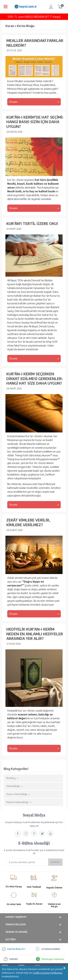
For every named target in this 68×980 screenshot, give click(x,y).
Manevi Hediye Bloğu (17, 802)
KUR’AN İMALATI (16, 949)
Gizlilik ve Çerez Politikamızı (48, 973)
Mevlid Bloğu (13, 786)
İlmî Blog (11, 778)
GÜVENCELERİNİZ (51, 949)
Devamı (14, 102)
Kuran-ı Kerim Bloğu (17, 794)
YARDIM (13, 959)
